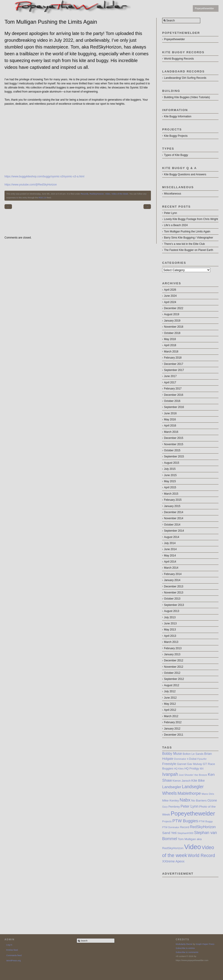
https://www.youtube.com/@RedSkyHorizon (31, 185)
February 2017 (173, 389)
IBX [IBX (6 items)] (202, 769)
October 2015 (172, 450)
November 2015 (174, 444)
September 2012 (174, 679)
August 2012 (172, 685)
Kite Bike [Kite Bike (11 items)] (198, 780)
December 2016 (174, 395)
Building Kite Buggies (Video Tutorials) (187, 97)
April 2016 (170, 426)
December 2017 (174, 364)
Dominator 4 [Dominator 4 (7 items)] (181, 759)
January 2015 (172, 506)
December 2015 (174, 438)
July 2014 (170, 543)
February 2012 (173, 722)
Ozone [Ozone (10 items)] (212, 800)
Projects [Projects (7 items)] (167, 821)
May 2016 (170, 419)
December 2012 (174, 660)
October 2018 (172, 333)
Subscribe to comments (187, 952)
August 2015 (172, 463)
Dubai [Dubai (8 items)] (193, 759)
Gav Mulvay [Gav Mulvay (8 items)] (195, 764)
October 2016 (172, 401)
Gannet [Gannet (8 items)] (182, 764)
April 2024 (170, 302)
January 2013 (172, 654)
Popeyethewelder (204, 8)
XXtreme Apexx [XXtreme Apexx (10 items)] (173, 861)
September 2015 (174, 456)
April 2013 (170, 636)
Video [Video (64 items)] (193, 847)
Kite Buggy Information (178, 116)
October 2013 (172, 599)
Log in (9, 945)
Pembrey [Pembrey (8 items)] (174, 807)
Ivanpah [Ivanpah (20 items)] (170, 774)
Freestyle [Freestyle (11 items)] (169, 764)
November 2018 (174, 327)
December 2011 (174, 735)
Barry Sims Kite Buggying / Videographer (189, 238)
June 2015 (170, 475)
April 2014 (170, 562)
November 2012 (174, 667)
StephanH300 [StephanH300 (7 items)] (185, 833)
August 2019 (172, 314)
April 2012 (170, 710)
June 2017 (170, 376)
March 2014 (171, 568)
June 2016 (170, 413)
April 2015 (170, 487)
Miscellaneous (173, 194)
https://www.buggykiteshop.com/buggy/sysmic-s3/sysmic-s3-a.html (44, 176)
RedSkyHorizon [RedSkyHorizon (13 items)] (203, 827)
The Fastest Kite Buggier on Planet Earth (189, 250)
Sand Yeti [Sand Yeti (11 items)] (169, 833)
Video (108, 194)
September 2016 (174, 407)
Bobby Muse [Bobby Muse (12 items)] (172, 754)
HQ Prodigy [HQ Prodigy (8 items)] (192, 769)
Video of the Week (120, 194)
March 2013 (171, 642)
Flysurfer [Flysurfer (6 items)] (202, 759)
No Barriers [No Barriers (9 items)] (199, 800)
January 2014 (172, 580)
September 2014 (174, 531)
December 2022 (174, 308)
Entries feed (12, 950)
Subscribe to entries (185, 948)
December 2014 (174, 512)
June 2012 (170, 698)
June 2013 (170, 623)
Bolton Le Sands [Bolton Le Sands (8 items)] (193, 754)
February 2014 (173, 574)
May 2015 (170, 481)
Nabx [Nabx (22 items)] (185, 800)
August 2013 (172, 611)
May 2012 (170, 704)
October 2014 (172, 525)
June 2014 (170, 549)
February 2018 (173, 358)
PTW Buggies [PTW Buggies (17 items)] (185, 821)
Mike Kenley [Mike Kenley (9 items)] (171, 800)
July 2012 (170, 691)
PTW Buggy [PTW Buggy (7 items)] (206, 821)
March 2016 (171, 432)
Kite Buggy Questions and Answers (185, 174)
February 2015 (173, 500)
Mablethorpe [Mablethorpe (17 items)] (189, 793)
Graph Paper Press (205, 944)
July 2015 (170, 469)
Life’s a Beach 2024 (176, 225)
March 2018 (171, 352)
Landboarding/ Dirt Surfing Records (185, 78)
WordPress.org (14, 960)
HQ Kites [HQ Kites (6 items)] (179, 769)
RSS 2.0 (43, 198)
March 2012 (171, 716)
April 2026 (170, 290)
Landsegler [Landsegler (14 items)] (172, 787)
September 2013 (174, 605)
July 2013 (170, 617)
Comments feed (14, 955)
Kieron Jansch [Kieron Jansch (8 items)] (182, 781)
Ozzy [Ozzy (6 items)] (165, 807)
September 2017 (174, 370)
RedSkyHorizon (97, 194)
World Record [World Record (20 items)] (201, 855)
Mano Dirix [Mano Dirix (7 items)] (208, 794)
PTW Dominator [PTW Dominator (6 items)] (171, 827)
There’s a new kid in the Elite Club (184, 244)
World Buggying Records (179, 59)
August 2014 (172, 537)
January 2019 (172, 321)
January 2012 (172, 729)
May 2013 (170, 630)
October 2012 (172, 673)
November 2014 (174, 518)
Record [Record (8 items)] (185, 827)
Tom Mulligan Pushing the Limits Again (187, 232)
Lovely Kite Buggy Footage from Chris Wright (191, 219)
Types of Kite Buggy (176, 155)
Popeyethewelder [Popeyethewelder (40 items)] (193, 813)
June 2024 (170, 296)
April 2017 (170, 382)
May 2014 (170, 556)
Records (85, 194)
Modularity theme (184, 944)
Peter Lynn (171, 213)
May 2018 (170, 339)
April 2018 (170, 345)
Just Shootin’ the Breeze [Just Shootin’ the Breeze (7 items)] (193, 775)
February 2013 (173, 648)
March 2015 (171, 494)
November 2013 (174, 593)
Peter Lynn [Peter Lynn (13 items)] (189, 806)
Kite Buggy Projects (176, 136)
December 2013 (174, 586)
